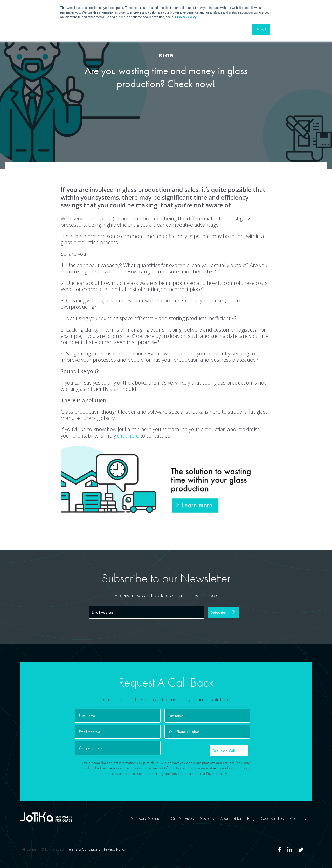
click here (128, 436)
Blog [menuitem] (251, 818)
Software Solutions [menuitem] (148, 818)
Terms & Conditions (84, 849)
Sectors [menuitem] (207, 818)
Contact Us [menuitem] (300, 818)
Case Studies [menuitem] (272, 818)
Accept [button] (261, 29)
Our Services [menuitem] (182, 818)
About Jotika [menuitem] (231, 818)
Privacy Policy (187, 17)
